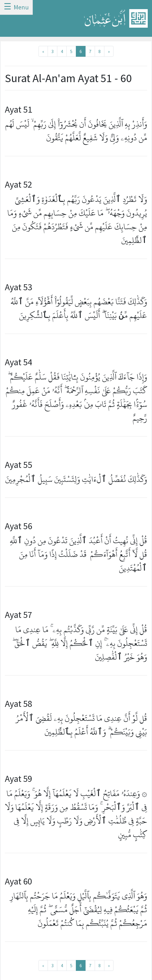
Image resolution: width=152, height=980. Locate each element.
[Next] (109, 51)
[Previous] (43, 51)
